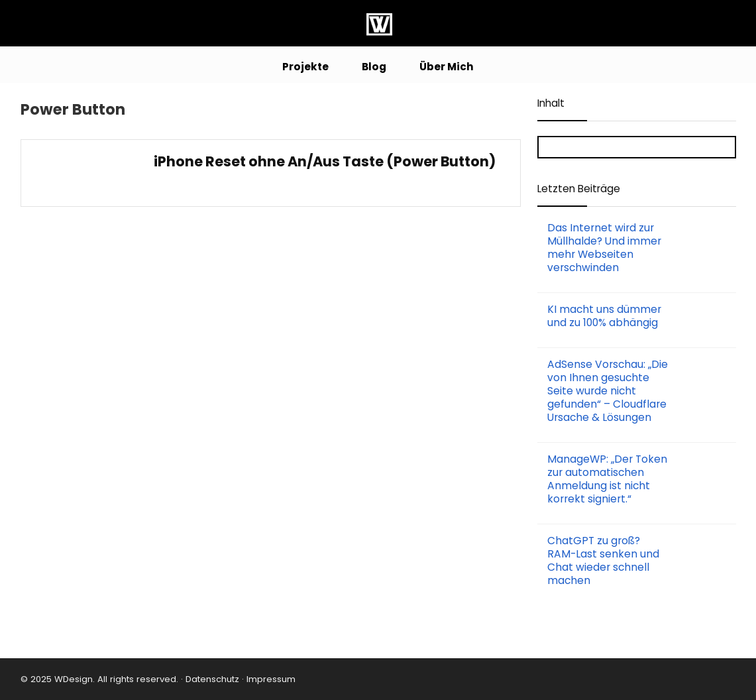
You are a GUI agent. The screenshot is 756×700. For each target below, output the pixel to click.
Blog (374, 67)
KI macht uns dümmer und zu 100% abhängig (604, 316)
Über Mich (447, 67)
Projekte (305, 67)
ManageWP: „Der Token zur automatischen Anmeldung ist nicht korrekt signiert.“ (607, 479)
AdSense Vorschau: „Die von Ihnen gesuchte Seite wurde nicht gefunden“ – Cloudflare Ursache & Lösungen (608, 391)
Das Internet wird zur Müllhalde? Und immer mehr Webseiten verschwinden (604, 248)
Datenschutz (211, 679)
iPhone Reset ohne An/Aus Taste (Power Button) (325, 161)
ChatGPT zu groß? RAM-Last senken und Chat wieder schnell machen (603, 560)
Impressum (271, 679)
